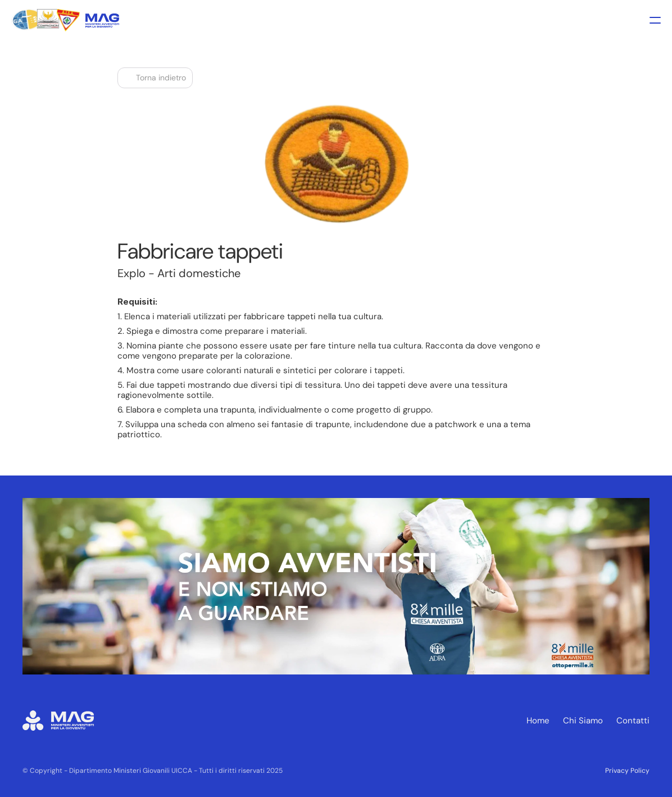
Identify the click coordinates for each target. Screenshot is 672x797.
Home (538, 721)
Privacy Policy (627, 771)
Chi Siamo (583, 721)
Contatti (633, 721)
